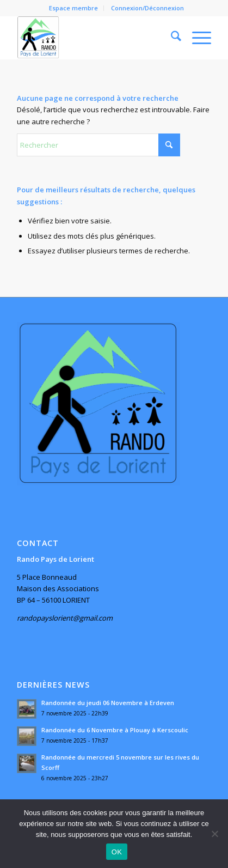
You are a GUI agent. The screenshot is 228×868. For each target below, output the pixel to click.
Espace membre (73, 8)
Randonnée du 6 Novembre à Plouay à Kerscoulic (115, 730)
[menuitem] (74, 8)
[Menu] (196, 38)
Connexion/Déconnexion (147, 8)
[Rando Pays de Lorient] (94, 38)
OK (117, 852)
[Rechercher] (171, 38)
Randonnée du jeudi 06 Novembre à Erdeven (108, 703)
